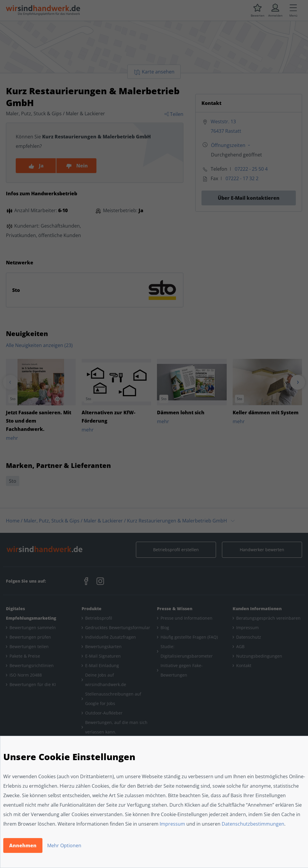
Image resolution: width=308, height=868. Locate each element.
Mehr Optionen (64, 845)
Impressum (172, 824)
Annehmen (23, 845)
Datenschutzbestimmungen (253, 824)
